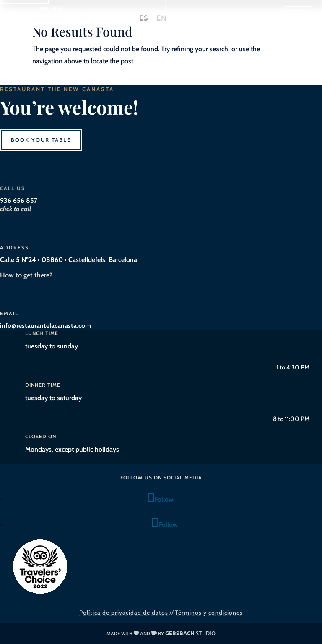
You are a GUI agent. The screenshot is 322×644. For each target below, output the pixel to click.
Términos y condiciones (209, 613)
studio (190, 633)
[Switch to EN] (161, 18)
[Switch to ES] (144, 18)
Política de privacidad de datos (124, 613)
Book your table (41, 140)
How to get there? (26, 275)
